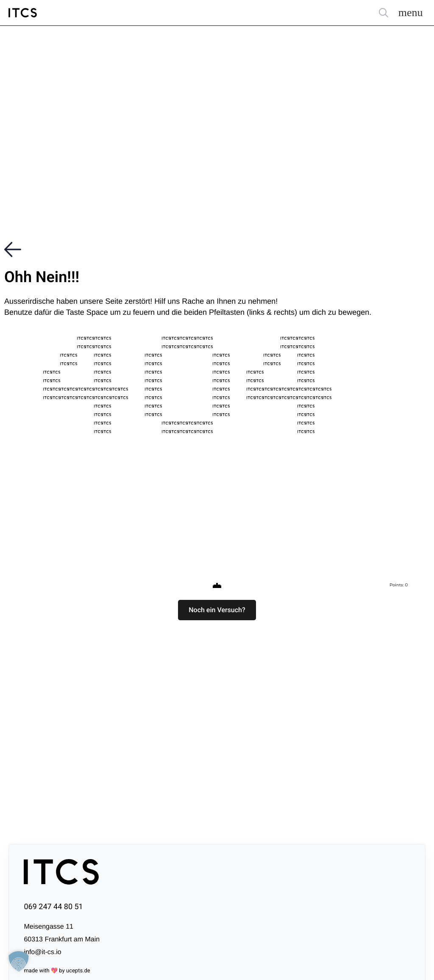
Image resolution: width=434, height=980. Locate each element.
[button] (217, 610)
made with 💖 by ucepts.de (57, 971)
